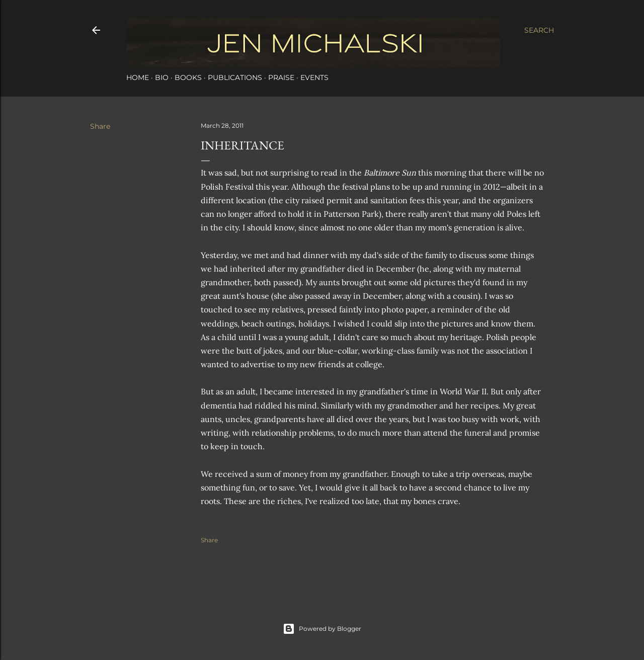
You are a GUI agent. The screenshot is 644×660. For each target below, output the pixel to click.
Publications (235, 77)
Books (188, 77)
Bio (162, 77)
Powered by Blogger (322, 629)
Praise (281, 77)
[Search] (539, 30)
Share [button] (100, 126)
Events (314, 77)
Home (138, 77)
